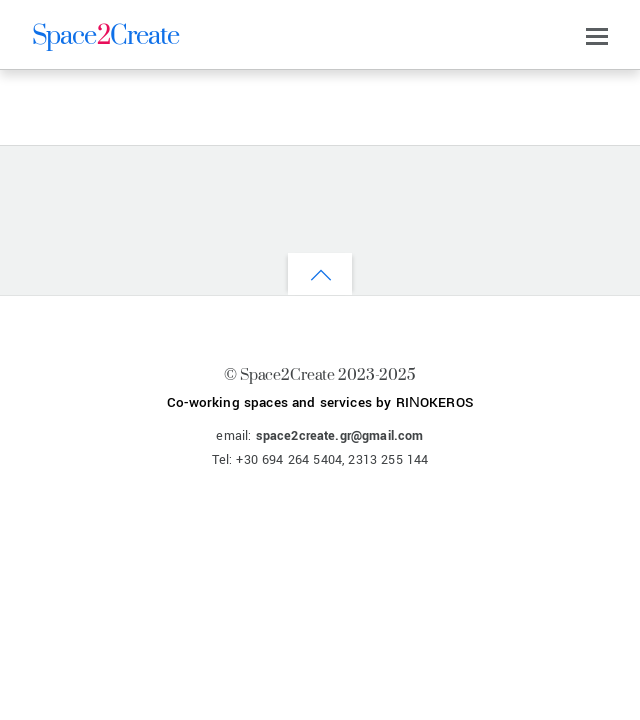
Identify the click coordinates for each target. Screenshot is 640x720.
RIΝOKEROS (434, 402)
